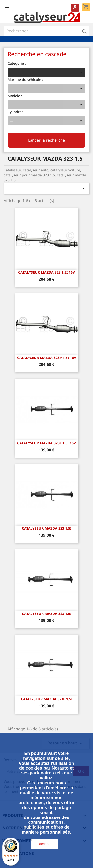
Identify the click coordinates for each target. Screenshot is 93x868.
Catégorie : (17, 63)
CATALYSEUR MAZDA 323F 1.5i (47, 699)
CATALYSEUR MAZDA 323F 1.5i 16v (46, 443)
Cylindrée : (17, 112)
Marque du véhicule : (25, 79)
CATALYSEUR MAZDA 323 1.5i (47, 528)
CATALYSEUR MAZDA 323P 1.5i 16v (47, 358)
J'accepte (44, 844)
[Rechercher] (46, 31)
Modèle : (15, 96)
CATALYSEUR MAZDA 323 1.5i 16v (46, 272)
